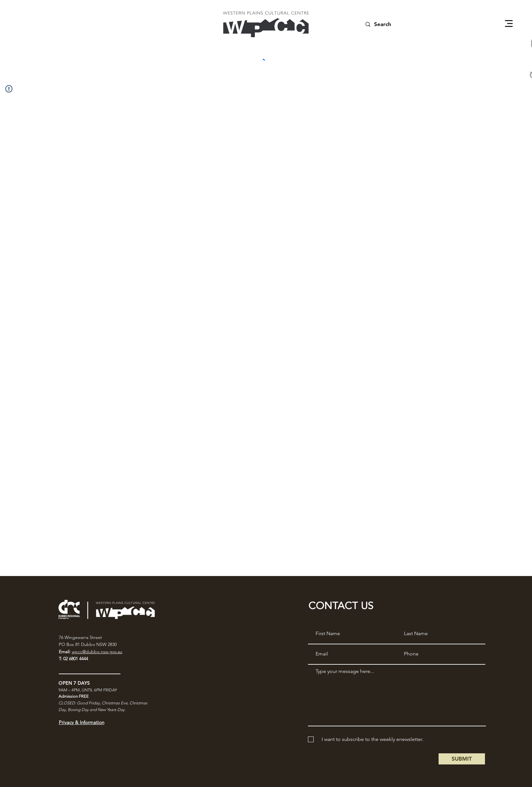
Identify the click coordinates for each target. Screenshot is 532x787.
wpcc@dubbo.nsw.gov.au (97, 652)
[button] (509, 24)
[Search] (390, 24)
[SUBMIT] (462, 759)
